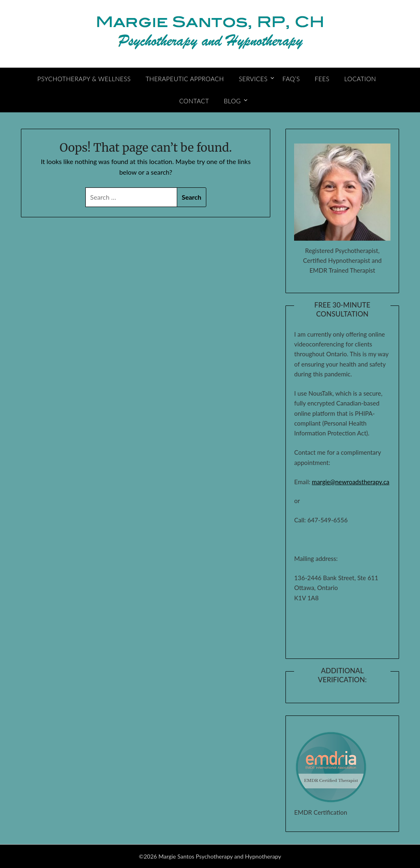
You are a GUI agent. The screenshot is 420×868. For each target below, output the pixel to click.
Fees (322, 79)
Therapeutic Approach (185, 79)
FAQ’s (291, 79)
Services (253, 79)
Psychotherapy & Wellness (84, 79)
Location (360, 79)
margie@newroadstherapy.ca (350, 482)
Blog (232, 101)
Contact (194, 101)
